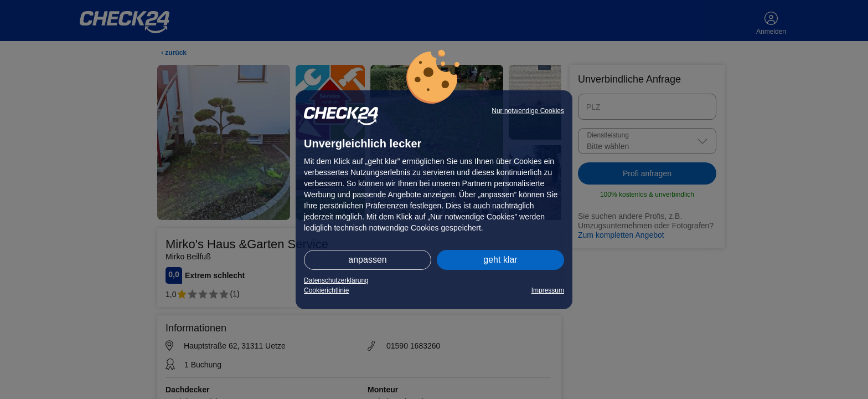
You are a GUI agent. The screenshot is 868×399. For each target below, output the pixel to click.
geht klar (500, 260)
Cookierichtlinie (326, 290)
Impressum (548, 290)
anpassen (367, 260)
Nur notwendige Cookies (528, 111)
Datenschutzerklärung (336, 280)
